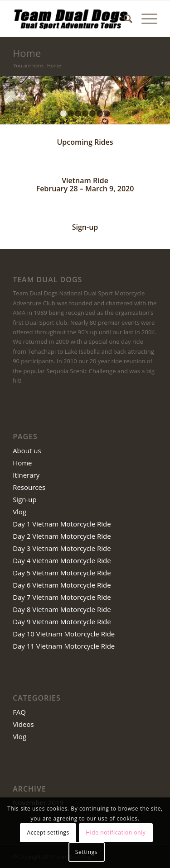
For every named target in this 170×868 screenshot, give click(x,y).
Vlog (19, 512)
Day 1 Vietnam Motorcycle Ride (62, 524)
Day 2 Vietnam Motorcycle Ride (62, 536)
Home (27, 53)
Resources (29, 487)
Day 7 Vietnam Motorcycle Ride (62, 597)
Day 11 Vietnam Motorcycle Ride (64, 646)
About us (27, 451)
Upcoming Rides (85, 142)
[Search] (124, 19)
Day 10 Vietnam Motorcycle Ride (64, 634)
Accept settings (48, 832)
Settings (86, 852)
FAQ (19, 712)
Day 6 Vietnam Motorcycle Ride (62, 585)
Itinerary (26, 475)
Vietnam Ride (85, 180)
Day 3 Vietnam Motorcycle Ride (62, 548)
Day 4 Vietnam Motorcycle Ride (62, 560)
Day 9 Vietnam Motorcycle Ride (62, 621)
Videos (23, 724)
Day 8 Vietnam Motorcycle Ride (62, 609)
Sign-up (85, 227)
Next (162, 100)
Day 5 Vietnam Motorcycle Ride (62, 573)
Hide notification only (116, 832)
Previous (8, 100)
